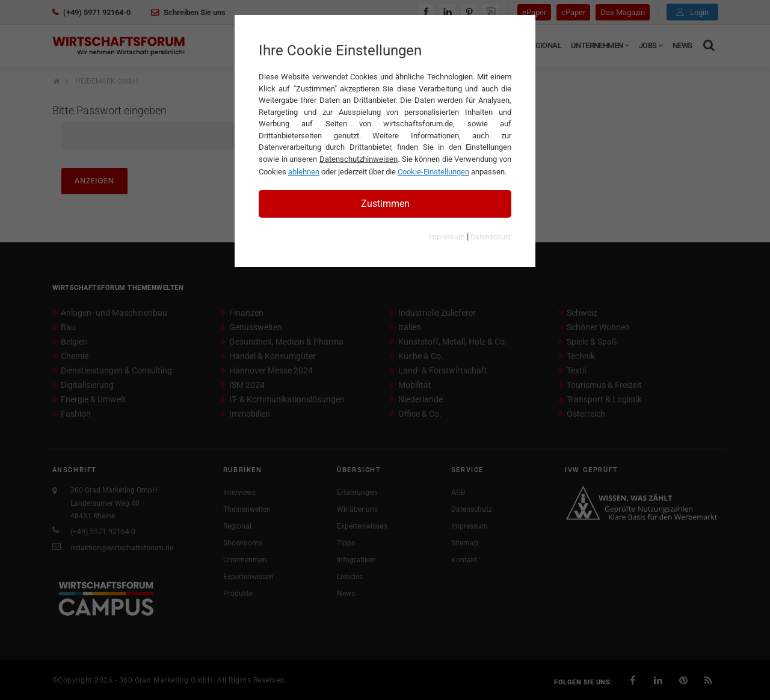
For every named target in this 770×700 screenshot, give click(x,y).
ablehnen (304, 172)
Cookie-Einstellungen (433, 172)
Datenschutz (491, 237)
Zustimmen (385, 204)
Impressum (447, 237)
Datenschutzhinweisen (359, 159)
